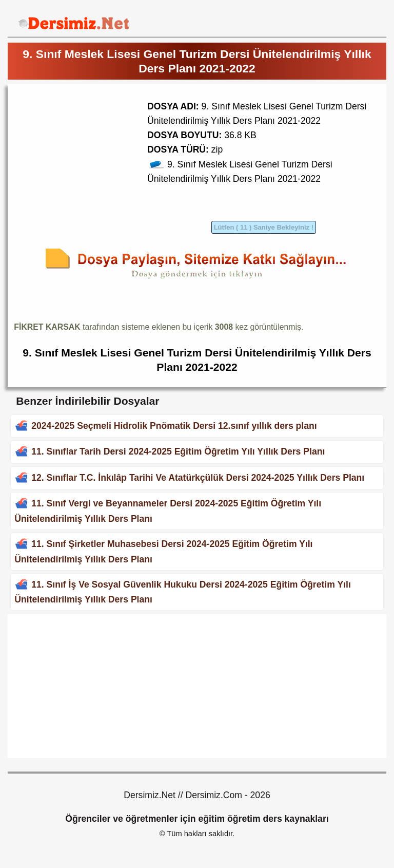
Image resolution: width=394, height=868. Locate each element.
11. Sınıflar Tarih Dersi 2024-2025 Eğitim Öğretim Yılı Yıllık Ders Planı (178, 451)
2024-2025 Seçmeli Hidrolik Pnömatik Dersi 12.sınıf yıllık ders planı (174, 426)
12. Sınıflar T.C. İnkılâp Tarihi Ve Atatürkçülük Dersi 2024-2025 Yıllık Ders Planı (198, 478)
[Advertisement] (100, 162)
